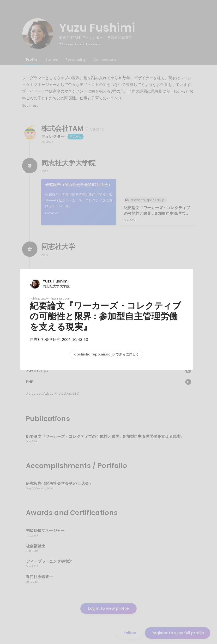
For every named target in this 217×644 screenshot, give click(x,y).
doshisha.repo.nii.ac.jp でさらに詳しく (107, 354)
